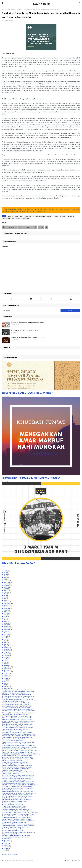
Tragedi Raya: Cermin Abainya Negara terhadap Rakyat (18, 752)
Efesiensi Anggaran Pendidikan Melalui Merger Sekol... (18, 778)
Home (67, 861)
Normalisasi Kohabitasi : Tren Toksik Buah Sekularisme (18, 811)
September (7, 582)
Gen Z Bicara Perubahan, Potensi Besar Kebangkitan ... (18, 775)
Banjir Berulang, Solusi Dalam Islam (12, 803)
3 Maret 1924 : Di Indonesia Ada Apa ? (18, 563)
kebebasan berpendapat (39, 216)
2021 (5, 589)
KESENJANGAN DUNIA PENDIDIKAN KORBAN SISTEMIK (18, 782)
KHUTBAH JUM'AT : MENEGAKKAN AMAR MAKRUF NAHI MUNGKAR (31, 478)
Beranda (4, 9)
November (7, 586)
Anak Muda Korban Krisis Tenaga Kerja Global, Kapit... (18, 757)
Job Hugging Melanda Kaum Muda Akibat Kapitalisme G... (19, 832)
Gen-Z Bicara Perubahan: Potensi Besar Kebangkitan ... (18, 796)
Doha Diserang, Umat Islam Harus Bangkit (14, 808)
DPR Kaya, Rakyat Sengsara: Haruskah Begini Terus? (17, 716)
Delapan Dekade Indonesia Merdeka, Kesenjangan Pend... (19, 691)
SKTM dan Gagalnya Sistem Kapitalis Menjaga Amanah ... (18, 699)
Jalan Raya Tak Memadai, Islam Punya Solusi (15, 744)
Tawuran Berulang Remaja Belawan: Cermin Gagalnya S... (19, 826)
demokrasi (10, 216)
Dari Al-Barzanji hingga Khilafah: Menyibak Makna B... (18, 764)
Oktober (6, 584)
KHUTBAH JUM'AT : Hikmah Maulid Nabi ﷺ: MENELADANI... (20, 711)
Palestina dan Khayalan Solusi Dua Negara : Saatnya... (18, 719)
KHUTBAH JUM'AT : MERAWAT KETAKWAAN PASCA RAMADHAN (28, 338)
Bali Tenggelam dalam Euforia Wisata (13, 804)
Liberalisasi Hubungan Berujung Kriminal (14, 822)
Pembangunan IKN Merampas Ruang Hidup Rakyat (17, 800)
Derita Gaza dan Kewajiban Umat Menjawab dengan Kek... (19, 783)
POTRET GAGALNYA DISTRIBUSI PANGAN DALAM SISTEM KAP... (21, 754)
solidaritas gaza (16, 218)
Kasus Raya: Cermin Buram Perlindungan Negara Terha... (19, 696)
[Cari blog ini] (31, 310)
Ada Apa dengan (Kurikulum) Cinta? (12, 830)
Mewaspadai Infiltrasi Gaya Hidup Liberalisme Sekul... (18, 732)
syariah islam (10, 9)
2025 (5, 673)
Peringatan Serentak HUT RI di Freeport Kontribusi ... (17, 690)
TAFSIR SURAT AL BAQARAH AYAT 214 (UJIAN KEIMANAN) (27, 393)
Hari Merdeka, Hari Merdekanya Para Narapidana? (16, 708)
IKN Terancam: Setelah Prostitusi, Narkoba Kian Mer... (18, 718)
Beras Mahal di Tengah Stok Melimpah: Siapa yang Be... (18, 788)
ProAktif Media (41, 4)
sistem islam (7, 218)
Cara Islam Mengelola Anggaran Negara (13, 829)
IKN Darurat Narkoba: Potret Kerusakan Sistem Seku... (18, 723)
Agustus (6, 581)
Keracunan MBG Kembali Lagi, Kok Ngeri (14, 780)
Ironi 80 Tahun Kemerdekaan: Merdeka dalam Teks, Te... (18, 721)
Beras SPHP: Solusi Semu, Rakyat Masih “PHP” (15, 827)
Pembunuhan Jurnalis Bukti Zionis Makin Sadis (16, 703)
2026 (5, 843)
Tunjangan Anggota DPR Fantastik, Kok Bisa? (15, 715)
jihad (21, 216)
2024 (6, 652)
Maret (6, 573)
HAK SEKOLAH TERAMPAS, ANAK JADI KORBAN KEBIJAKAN (20, 813)
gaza (17, 216)
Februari (6, 592)
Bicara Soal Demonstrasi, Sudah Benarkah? (15, 726)
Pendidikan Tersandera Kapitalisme (12, 760)
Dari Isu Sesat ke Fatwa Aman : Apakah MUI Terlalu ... (17, 767)
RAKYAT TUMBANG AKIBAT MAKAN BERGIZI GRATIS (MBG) (19, 747)
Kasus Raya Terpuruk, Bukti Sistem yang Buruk (16, 704)
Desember (7, 587)
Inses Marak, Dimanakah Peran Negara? (13, 693)
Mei (5, 576)
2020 (6, 571)
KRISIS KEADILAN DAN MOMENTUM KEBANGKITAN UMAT (19, 736)
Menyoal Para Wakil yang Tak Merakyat (13, 701)
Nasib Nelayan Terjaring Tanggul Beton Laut (15, 837)
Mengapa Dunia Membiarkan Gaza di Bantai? (15, 762)
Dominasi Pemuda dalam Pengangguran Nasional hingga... (19, 745)
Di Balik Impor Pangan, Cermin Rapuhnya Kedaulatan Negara (27, 323)
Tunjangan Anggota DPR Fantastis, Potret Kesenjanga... (18, 777)
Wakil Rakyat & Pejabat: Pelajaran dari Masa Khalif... (17, 695)
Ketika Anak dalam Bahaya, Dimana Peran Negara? (17, 817)
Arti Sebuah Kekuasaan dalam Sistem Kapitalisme (17, 835)
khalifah (49, 216)
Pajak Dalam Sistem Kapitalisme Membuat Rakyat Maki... (18, 742)
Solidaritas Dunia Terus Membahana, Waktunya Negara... (18, 824)
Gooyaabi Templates (28, 861)
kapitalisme (28, 216)
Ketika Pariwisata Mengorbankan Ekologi (14, 798)
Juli (5, 579)
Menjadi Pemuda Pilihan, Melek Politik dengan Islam (17, 756)
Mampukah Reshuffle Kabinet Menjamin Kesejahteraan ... (19, 821)
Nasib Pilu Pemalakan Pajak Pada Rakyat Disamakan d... (18, 728)
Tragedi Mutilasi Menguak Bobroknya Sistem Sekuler (17, 795)
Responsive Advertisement (10, 854)
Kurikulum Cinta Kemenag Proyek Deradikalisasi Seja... (18, 816)
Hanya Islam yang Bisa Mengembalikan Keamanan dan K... (19, 793)
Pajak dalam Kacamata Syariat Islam (12, 770)
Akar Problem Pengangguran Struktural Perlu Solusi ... (18, 749)
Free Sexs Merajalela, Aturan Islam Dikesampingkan (17, 809)
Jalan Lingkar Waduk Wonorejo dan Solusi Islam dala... (18, 791)
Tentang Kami (76, 861)
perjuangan (63, 216)
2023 (5, 631)
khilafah (56, 216)
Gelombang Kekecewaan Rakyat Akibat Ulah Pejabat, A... (18, 713)
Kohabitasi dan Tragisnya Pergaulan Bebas (14, 801)
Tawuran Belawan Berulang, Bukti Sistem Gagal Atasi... (18, 737)
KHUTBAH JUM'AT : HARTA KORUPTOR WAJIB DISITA (17, 819)
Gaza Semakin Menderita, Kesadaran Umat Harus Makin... (19, 759)
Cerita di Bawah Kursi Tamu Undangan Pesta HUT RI (17, 706)
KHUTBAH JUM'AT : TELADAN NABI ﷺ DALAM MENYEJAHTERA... (21, 750)
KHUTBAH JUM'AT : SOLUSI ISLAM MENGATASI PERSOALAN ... (20, 785)
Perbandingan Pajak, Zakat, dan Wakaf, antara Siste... (17, 765)
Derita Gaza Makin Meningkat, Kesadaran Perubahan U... (18, 772)
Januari (6, 590)
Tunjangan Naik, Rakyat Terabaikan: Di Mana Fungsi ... (18, 698)
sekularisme (71, 216)
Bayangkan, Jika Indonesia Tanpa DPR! (13, 739)
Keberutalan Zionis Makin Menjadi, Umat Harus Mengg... (18, 814)
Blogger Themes (11, 861)
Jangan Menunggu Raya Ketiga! (11, 834)
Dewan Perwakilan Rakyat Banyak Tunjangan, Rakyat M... (18, 709)
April (5, 574)
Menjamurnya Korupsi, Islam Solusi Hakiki (14, 806)
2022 (6, 610)
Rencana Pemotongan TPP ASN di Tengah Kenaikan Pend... (19, 734)
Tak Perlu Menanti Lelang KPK (11, 773)
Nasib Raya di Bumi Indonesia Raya (12, 741)
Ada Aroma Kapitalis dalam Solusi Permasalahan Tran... (18, 731)
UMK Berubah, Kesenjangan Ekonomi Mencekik (16, 769)
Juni (5, 577)
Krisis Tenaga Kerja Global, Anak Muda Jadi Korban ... (18, 724)
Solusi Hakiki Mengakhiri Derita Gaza (13, 790)
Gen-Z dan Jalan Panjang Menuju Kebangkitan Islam (17, 786)
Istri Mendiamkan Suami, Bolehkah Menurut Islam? (24, 330)
